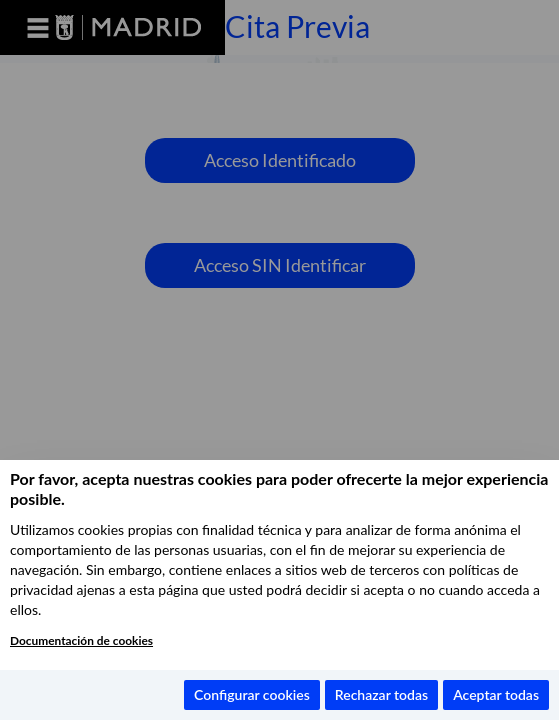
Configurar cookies (252, 694)
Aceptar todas (496, 694)
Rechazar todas (381, 694)
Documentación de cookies (81, 640)
